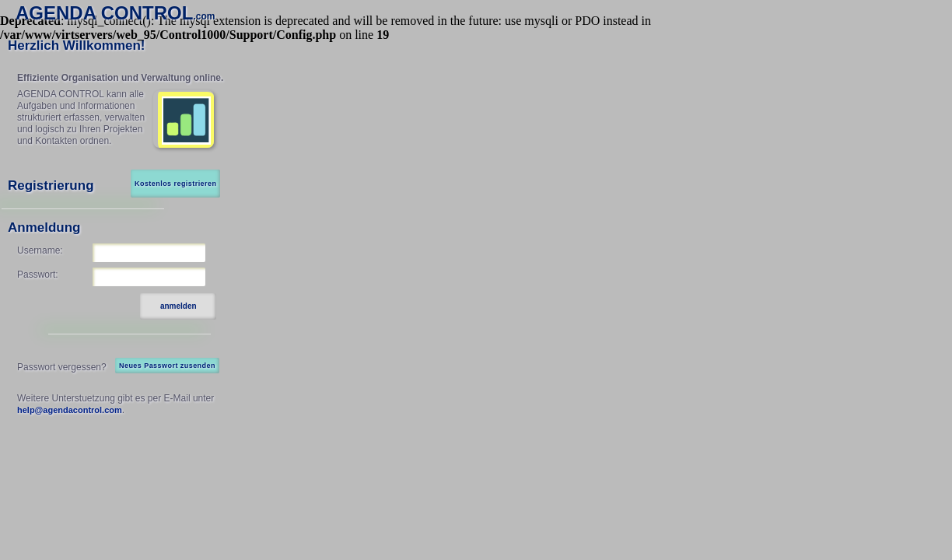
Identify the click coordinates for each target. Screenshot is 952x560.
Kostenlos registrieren (175, 184)
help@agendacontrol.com (70, 410)
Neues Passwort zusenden (167, 366)
